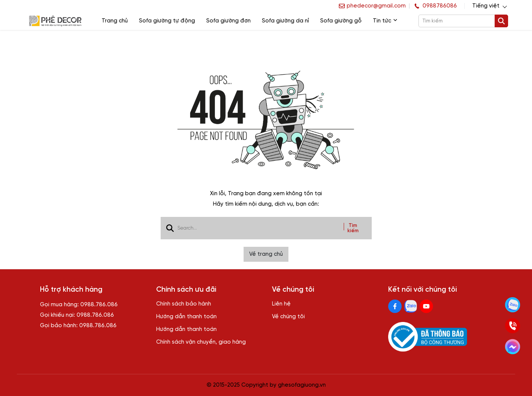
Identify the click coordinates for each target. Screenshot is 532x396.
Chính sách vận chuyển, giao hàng (201, 342)
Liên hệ (281, 304)
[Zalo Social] (411, 306)
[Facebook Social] (395, 306)
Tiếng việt (486, 6)
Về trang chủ (266, 254)
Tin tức (385, 21)
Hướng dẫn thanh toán (186, 317)
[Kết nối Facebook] (513, 347)
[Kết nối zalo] (513, 305)
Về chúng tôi (288, 317)
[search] (463, 21)
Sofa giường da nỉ (285, 21)
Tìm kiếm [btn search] (353, 228)
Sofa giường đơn (228, 21)
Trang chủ (115, 21)
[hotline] (435, 6)
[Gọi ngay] (513, 326)
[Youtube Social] (426, 306)
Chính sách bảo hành (184, 304)
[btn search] (501, 21)
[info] (372, 6)
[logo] (55, 21)
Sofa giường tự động (167, 21)
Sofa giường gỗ (341, 21)
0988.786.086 (99, 305)
